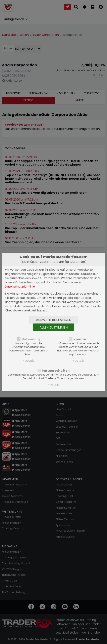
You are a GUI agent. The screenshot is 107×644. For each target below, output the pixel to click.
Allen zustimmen (54, 327)
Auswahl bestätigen (54, 320)
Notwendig (31, 339)
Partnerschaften (56, 371)
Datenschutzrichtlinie (20, 287)
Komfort (81, 339)
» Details (29, 361)
